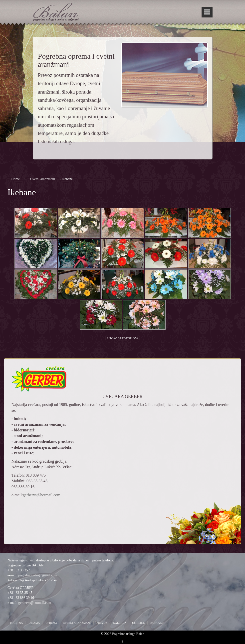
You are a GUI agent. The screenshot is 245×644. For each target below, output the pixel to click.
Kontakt (157, 623)
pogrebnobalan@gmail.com (38, 575)
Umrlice (138, 623)
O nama (34, 623)
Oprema (51, 623)
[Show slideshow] (122, 338)
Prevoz (102, 623)
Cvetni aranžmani (43, 179)
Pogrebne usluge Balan (128, 634)
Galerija (120, 623)
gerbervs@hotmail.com (41, 495)
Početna (16, 623)
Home (15, 179)
